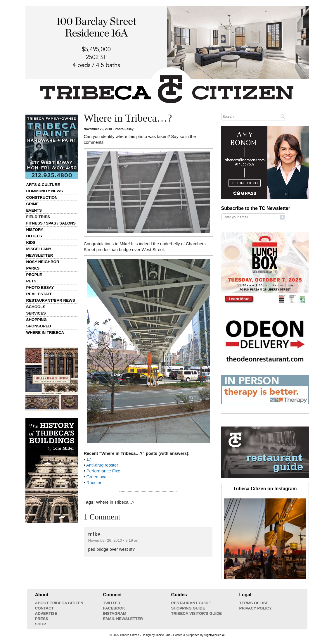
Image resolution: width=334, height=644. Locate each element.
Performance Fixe (103, 471)
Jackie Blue (163, 635)
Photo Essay (40, 288)
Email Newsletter (123, 619)
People (34, 275)
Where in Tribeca (45, 333)
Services (36, 313)
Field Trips (38, 217)
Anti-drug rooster (102, 465)
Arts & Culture (43, 185)
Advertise (46, 613)
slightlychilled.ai (214, 635)
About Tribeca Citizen (59, 603)
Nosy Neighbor (43, 262)
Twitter (112, 603)
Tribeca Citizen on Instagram (265, 489)
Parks (33, 268)
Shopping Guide (188, 608)
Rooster (94, 483)
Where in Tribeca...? (115, 502)
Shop (41, 624)
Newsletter (40, 255)
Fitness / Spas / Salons (51, 223)
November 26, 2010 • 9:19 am (114, 540)
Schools (36, 307)
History (35, 230)
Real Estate (39, 294)
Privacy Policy (256, 608)
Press (42, 619)
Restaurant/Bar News (51, 300)
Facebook (114, 608)
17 (89, 459)
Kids (31, 242)
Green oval (97, 477)
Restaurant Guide (191, 603)
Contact (44, 608)
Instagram (115, 613)
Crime (33, 204)
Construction (42, 197)
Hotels (34, 236)
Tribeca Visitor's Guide (197, 613)
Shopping (37, 320)
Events (34, 210)
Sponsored (39, 326)
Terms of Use (254, 603)
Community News (45, 191)
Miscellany (39, 249)
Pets (31, 281)
